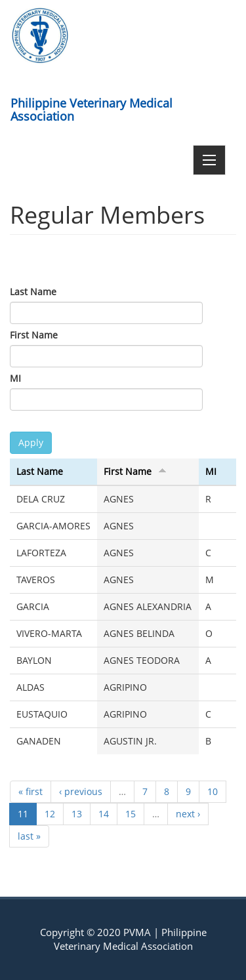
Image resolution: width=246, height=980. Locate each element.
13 (77, 814)
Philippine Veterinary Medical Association (92, 107)
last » (29, 836)
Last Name (33, 292)
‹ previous (81, 791)
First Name (34, 335)
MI (15, 378)
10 (213, 791)
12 (50, 814)
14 (104, 814)
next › (188, 814)
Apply (31, 442)
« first (31, 791)
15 (131, 814)
